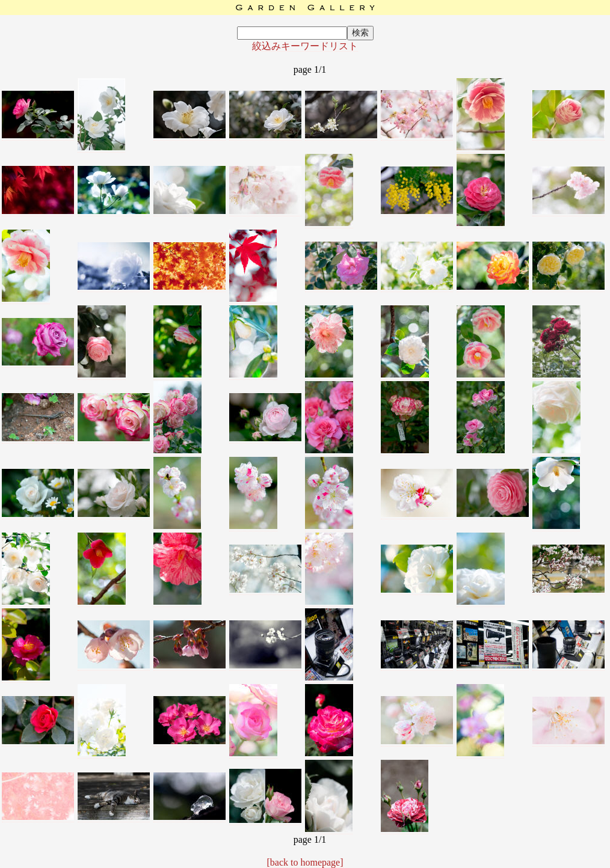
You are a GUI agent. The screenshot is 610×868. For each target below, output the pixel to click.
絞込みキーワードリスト (305, 46)
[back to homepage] (305, 862)
